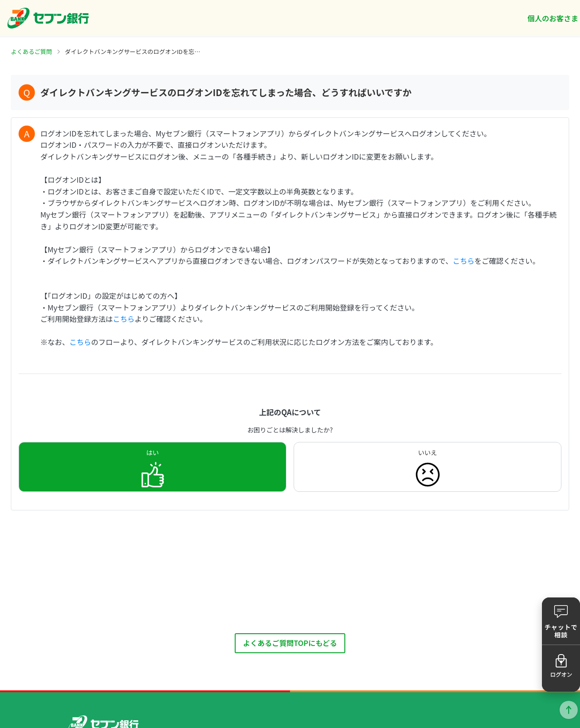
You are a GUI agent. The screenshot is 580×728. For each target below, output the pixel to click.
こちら (464, 261)
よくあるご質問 (31, 51)
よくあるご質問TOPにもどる (290, 643)
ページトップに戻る (569, 710)
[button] (561, 621)
